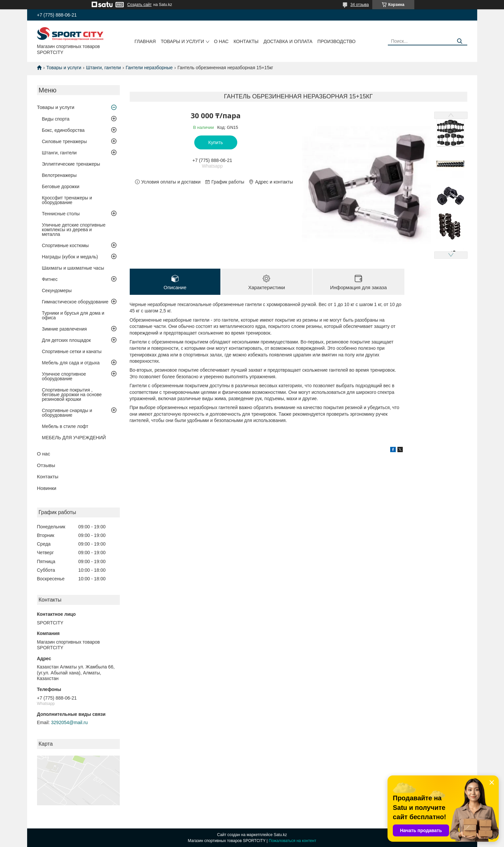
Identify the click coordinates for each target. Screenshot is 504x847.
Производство (336, 41)
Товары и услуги (183, 41)
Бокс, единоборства (63, 130)
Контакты (246, 41)
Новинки (47, 488)
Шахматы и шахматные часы (73, 268)
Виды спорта (56, 119)
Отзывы (46, 465)
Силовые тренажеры (65, 141)
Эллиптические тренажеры (71, 164)
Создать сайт (140, 5)
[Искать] (460, 41)
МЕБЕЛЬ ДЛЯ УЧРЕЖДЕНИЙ (74, 438)
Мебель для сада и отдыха (71, 363)
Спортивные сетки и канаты (72, 351)
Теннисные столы (61, 214)
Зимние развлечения (65, 329)
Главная (145, 41)
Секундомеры (57, 291)
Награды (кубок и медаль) (70, 257)
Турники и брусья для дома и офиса (73, 315)
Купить (215, 142)
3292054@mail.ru (69, 722)
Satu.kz (280, 835)
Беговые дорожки (61, 186)
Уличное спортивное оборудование (64, 376)
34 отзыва (360, 5)
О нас (221, 41)
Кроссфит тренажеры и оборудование (67, 200)
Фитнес (50, 279)
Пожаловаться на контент (292, 841)
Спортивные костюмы (66, 245)
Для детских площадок (67, 340)
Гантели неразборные (149, 68)
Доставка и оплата (288, 41)
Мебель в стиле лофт (65, 426)
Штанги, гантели (103, 68)
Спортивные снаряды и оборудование (67, 413)
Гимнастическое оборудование (75, 302)
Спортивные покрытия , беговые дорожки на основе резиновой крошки (72, 395)
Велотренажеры (59, 175)
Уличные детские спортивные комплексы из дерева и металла (74, 230)
